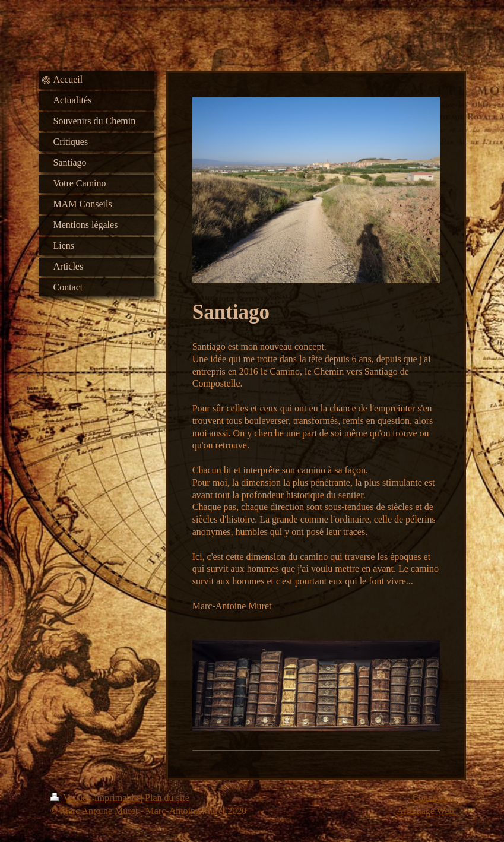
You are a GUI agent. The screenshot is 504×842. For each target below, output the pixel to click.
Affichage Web (425, 811)
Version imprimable (96, 798)
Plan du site (167, 798)
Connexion (433, 798)
